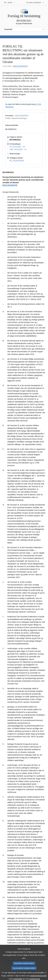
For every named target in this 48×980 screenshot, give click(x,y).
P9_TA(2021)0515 (17, 161)
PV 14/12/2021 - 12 (17, 147)
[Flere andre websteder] (35, 3)
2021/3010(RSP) (20, 66)
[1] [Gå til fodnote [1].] (20, 219)
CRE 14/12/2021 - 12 (18, 149)
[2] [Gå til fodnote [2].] (16, 237)
